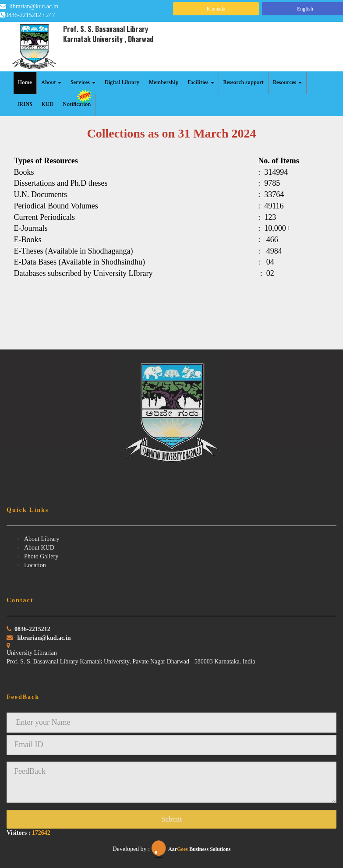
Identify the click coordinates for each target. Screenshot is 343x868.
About (51, 83)
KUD (48, 104)
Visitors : (28, 833)
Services (83, 83)
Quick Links (28, 510)
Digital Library (122, 83)
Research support (244, 83)
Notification (78, 101)
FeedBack (23, 697)
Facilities (201, 83)
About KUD (39, 548)
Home (25, 83)
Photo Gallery (41, 556)
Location (35, 565)
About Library (42, 539)
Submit (171, 819)
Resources (287, 83)
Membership (163, 83)
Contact (20, 600)
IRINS (25, 104)
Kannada (216, 9)
